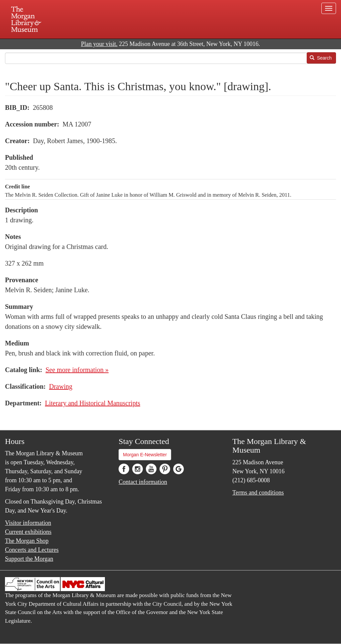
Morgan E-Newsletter (145, 455)
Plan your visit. (99, 44)
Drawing (61, 386)
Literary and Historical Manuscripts (93, 403)
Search (321, 58)
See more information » (77, 370)
